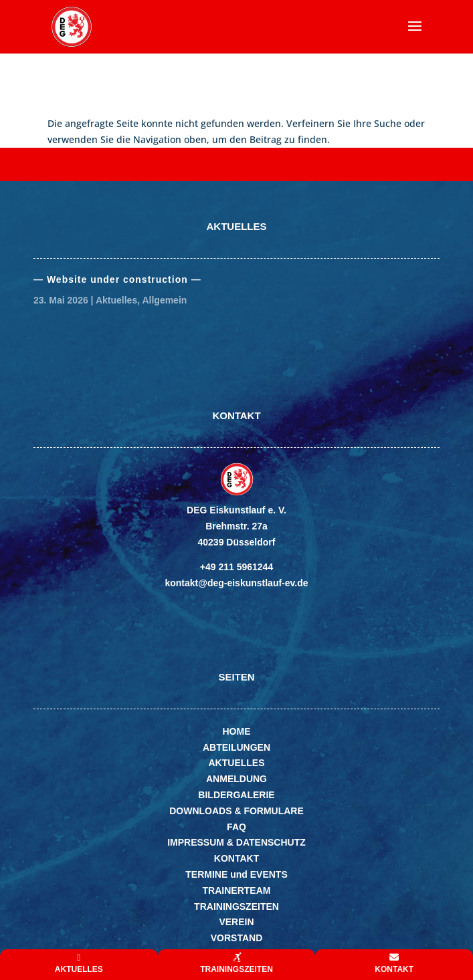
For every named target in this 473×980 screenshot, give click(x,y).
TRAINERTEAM (237, 890)
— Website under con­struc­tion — (117, 279)
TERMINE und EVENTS (236, 874)
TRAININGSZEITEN (236, 906)
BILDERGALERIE (236, 795)
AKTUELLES (237, 763)
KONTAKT (236, 858)
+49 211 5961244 (236, 567)
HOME (237, 731)
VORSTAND (237, 938)
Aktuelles (116, 300)
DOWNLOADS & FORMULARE (236, 811)
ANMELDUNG (236, 779)
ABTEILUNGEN (236, 747)
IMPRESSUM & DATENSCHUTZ (236, 842)
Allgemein (164, 300)
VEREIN (236, 922)
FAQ (236, 827)
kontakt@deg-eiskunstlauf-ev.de (236, 583)
